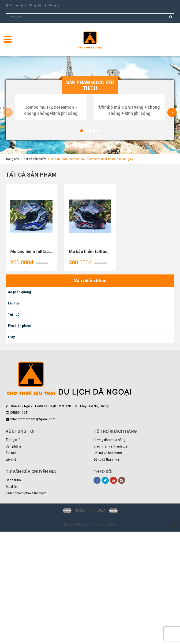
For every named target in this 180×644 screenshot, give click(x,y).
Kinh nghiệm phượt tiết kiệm (26, 606)
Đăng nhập (36, 5)
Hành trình (13, 592)
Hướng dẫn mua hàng (109, 552)
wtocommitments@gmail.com (33, 532)
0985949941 (20, 525)
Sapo (113, 637)
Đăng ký (54, 5)
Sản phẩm (13, 559)
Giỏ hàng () (14, 5)
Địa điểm (12, 599)
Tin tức (11, 565)
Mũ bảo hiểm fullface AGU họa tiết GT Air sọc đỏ (115, 364)
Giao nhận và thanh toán (111, 559)
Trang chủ (13, 552)
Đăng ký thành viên (107, 572)
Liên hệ (11, 572)
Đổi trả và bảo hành (108, 565)
